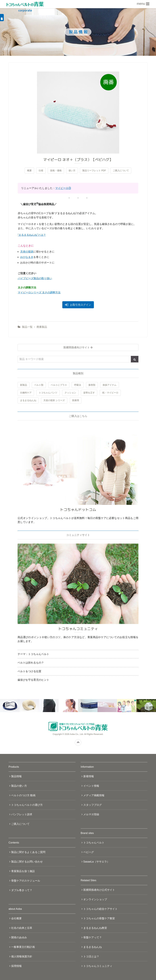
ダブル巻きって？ (22, 890)
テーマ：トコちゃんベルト (33, 654)
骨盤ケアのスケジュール (26, 881)
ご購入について (121, 170)
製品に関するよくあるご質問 (28, 852)
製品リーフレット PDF (94, 170)
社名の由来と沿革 (22, 928)
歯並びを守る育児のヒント (33, 680)
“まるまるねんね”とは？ (32, 235)
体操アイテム (109, 385)
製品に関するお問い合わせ (27, 862)
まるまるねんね (28, 400)
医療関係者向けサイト (77, 347)
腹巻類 (92, 385)
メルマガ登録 (91, 814)
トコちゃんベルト (94, 843)
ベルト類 (39, 385)
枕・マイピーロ (110, 393)
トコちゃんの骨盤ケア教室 (99, 918)
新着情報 (89, 776)
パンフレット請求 (22, 814)
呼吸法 (78, 385)
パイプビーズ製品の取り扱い (35, 278)
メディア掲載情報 (94, 795)
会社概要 (16, 918)
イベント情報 (91, 786)
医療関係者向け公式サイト (99, 890)
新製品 (24, 385)
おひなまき (27, 257)
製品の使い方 (19, 786)
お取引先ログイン (81, 305)
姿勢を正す (89, 393)
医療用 (76, 400)
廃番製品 (42, 327)
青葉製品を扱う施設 (23, 871)
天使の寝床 (27, 252)
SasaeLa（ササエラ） (96, 862)
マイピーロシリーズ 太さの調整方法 (39, 292)
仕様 (41, 170)
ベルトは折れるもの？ (31, 663)
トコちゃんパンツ (48, 393)
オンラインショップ (95, 899)
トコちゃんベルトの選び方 (27, 805)
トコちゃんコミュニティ (98, 966)
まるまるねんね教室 (95, 928)
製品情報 (16, 776)
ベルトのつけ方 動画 (23, 795)
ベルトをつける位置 (29, 671)
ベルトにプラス (59, 385)
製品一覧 (27, 327)
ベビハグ (89, 852)
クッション (70, 393)
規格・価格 (56, 170)
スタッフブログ (93, 805)
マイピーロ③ (63, 188)
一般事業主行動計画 (23, 947)
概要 (29, 170)
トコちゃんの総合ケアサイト (100, 909)
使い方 (72, 170)
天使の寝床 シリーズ (54, 400)
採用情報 (16, 966)
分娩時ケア (26, 393)
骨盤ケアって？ (93, 937)
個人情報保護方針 (22, 956)
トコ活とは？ (91, 956)
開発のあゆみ (19, 937)
